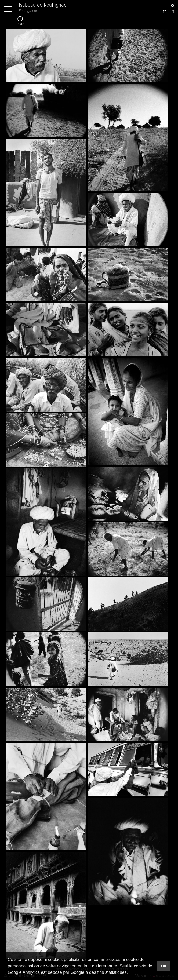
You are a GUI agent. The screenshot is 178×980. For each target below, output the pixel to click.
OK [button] (164, 966)
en (173, 12)
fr (165, 12)
